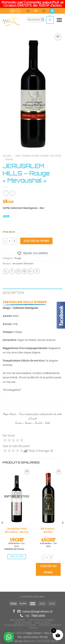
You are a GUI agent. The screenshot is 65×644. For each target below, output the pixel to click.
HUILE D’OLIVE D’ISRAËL (41, 608)
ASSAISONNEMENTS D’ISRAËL (20, 614)
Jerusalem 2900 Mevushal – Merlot (16, 520)
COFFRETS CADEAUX (50, 614)
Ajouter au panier (36, 233)
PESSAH (33, 616)
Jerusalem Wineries (23, 256)
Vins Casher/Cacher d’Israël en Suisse (38, 148)
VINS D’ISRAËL (18, 608)
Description (13, 285)
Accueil (7, 148)
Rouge (9, 151)
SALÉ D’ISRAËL (43, 611)
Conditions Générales (32, 585)
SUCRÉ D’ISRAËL (23, 611)
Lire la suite (16, 545)
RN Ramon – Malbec (48, 519)
